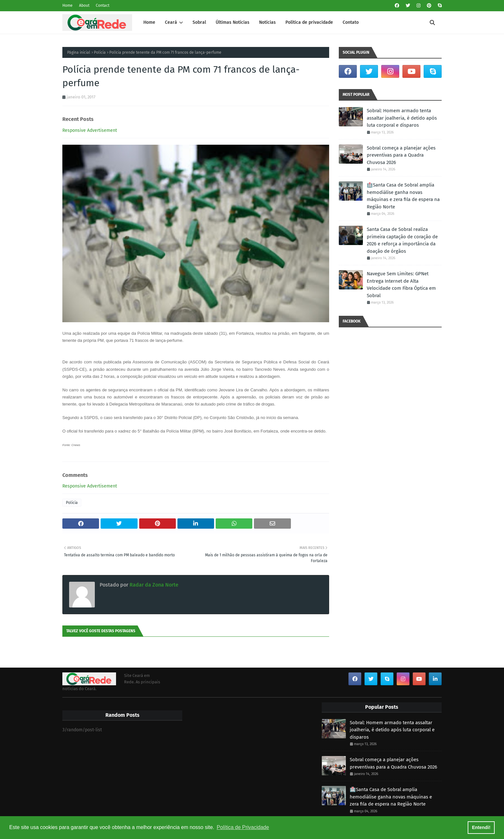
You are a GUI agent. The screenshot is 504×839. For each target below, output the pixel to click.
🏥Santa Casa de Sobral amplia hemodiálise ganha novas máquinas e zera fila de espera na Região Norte (403, 196)
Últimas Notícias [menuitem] (233, 22)
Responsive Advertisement (90, 130)
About (84, 5)
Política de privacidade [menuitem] (309, 22)
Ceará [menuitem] (171, 22)
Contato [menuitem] (351, 22)
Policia (100, 52)
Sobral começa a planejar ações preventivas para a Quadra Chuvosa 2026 (401, 155)
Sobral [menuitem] (199, 22)
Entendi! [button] (481, 827)
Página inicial (79, 52)
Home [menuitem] (149, 22)
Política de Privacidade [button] (243, 827)
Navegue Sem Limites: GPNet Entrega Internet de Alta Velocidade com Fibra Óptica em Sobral (401, 285)
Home (67, 5)
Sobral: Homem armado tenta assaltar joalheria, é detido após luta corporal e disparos (402, 118)
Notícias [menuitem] (267, 22)
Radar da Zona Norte (153, 585)
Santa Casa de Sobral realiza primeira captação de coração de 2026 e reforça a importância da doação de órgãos (402, 240)
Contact (103, 5)
